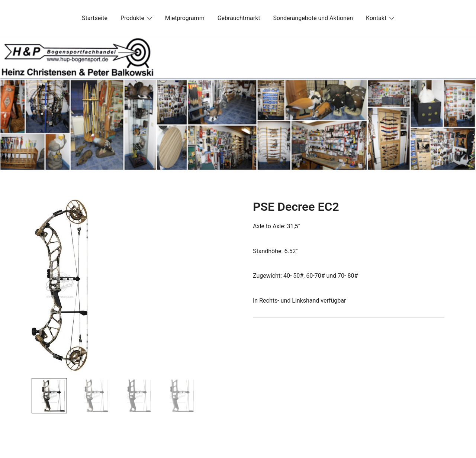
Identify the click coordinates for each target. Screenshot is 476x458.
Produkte (132, 18)
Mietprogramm (185, 18)
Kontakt (376, 18)
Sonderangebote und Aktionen (313, 18)
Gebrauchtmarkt (239, 18)
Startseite (95, 18)
